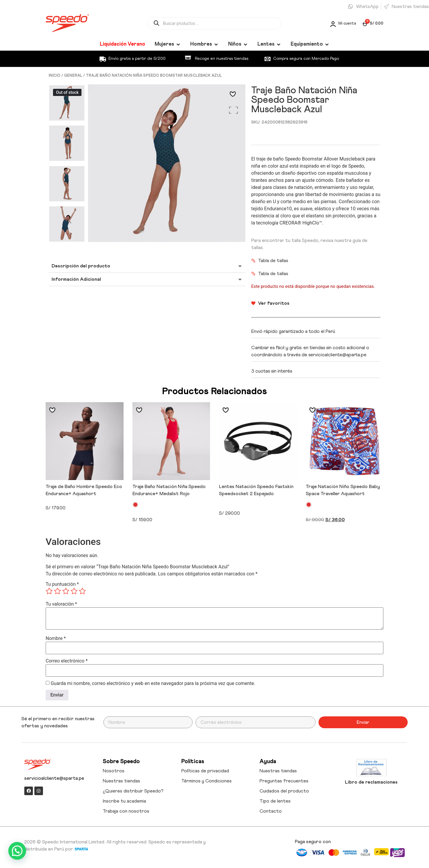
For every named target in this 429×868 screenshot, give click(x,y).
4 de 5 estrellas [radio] (74, 591)
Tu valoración (61, 604)
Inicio (55, 76)
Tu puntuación (62, 584)
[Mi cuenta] (333, 24)
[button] (17, 851)
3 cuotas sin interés (272, 371)
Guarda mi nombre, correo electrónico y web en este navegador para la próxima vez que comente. (153, 684)
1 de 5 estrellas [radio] (49, 591)
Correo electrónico (67, 661)
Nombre (56, 638)
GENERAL (73, 76)
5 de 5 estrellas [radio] (82, 591)
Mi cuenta (347, 24)
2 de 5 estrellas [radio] (57, 591)
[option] (67, 103)
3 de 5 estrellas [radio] (66, 591)
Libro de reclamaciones (371, 782)
